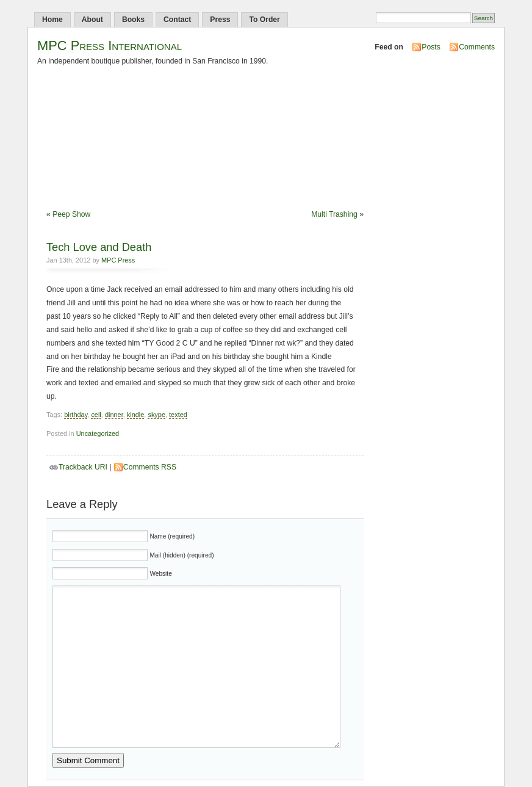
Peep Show (71, 214)
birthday (76, 415)
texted (178, 415)
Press (220, 20)
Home (52, 20)
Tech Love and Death (99, 247)
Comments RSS (150, 467)
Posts (431, 47)
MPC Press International (110, 45)
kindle (136, 415)
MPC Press (118, 260)
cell (96, 415)
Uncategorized (98, 433)
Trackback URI (83, 467)
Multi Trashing (334, 214)
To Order (264, 20)
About (92, 20)
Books (133, 20)
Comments (477, 47)
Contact (177, 20)
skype (156, 415)
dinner (114, 415)
